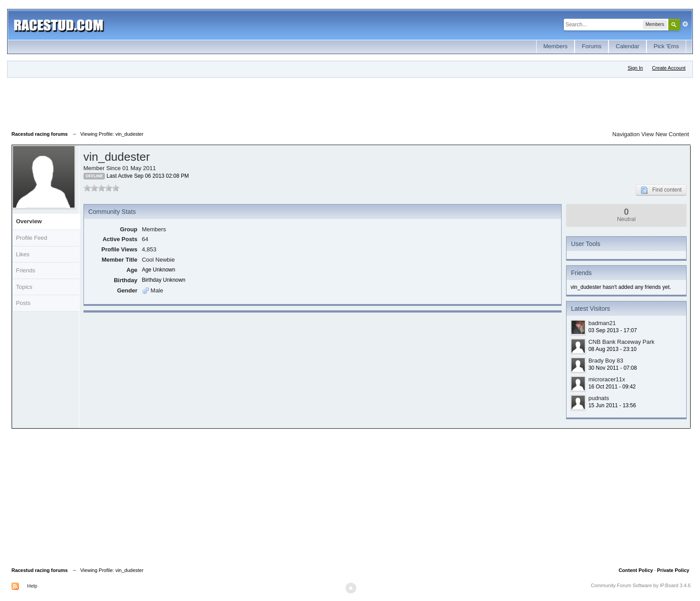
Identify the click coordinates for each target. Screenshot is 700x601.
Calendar (627, 46)
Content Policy (636, 570)
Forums (592, 46)
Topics (24, 287)
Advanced (685, 24)
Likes (23, 254)
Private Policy (673, 570)
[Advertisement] (174, 102)
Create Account (669, 68)
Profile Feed (32, 238)
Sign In (635, 68)
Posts (23, 303)
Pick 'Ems (666, 46)
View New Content (665, 134)
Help (32, 586)
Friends (26, 270)
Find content (661, 190)
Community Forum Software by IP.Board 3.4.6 (641, 585)
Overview (29, 221)
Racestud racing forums (40, 570)
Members (555, 46)
